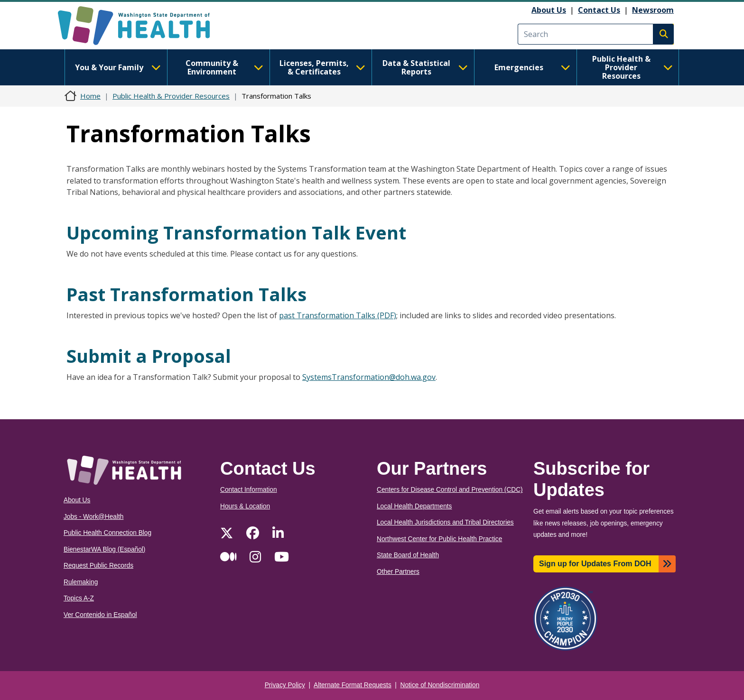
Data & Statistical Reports (425, 67)
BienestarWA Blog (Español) (104, 549)
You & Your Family (118, 67)
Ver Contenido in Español (100, 615)
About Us (549, 10)
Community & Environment (224, 67)
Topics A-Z (79, 598)
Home (90, 96)
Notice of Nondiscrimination (440, 685)
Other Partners (398, 572)
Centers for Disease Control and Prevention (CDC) (450, 490)
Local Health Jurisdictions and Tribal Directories (445, 522)
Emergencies (532, 67)
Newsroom (653, 10)
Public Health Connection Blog (107, 533)
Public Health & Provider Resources (632, 67)
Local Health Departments (414, 506)
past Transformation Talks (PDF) (338, 315)
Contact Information (249, 490)
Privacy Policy (285, 685)
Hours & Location (245, 506)
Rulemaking (81, 582)
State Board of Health (408, 555)
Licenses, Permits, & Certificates (322, 67)
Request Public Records (98, 566)
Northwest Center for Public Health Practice (439, 539)
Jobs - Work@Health (93, 517)
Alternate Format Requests (353, 685)
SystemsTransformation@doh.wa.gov (369, 377)
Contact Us (599, 10)
